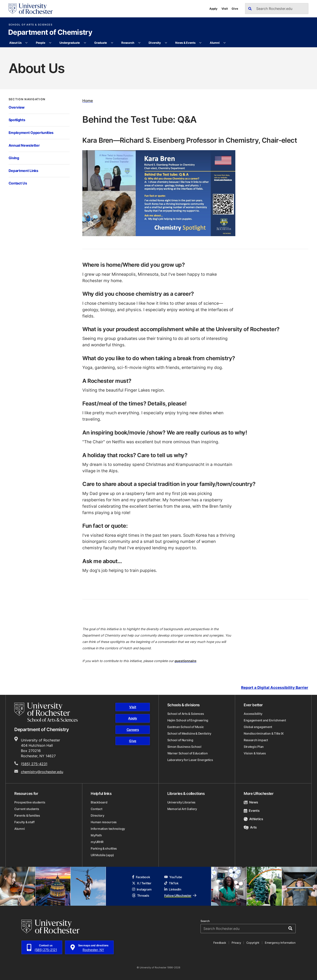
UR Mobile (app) (102, 855)
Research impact (256, 740)
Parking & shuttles (104, 848)
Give (235, 9)
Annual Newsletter (24, 145)
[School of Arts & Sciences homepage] (46, 712)
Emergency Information (280, 943)
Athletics (253, 819)
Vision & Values (255, 753)
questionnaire (185, 661)
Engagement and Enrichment (265, 720)
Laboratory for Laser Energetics (190, 760)
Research (128, 43)
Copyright (253, 943)
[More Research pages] (139, 43)
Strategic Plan (254, 747)
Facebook (141, 877)
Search (205, 921)
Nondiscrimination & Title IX (264, 733)
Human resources (104, 822)
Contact (96, 809)
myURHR (97, 842)
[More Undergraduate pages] (85, 43)
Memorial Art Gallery (182, 809)
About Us (15, 43)
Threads (141, 895)
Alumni (215, 43)
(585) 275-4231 (34, 764)
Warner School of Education (188, 753)
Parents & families (27, 815)
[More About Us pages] (27, 43)
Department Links (23, 171)
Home (88, 101)
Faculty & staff (24, 822)
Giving (14, 158)
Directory (97, 815)
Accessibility (253, 714)
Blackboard (99, 802)
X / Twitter (142, 883)
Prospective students (30, 802)
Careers (133, 730)
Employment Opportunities (31, 133)
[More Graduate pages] (112, 43)
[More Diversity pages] (166, 43)
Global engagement (258, 727)
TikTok (171, 883)
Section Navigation (27, 99)
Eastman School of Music (186, 727)
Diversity (155, 43)
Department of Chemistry (50, 33)
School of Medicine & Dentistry (189, 733)
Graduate (101, 43)
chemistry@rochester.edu (42, 772)
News (251, 802)
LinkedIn (173, 889)
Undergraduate (70, 43)
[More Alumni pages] (225, 43)
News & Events (185, 43)
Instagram (142, 889)
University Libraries (181, 802)
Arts (250, 827)
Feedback (220, 943)
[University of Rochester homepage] (31, 9)
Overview (17, 107)
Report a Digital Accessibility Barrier (275, 688)
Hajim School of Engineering (188, 720)
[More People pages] (50, 43)
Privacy (236, 943)
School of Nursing (180, 740)
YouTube (173, 877)
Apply (213, 9)
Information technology (108, 829)
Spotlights (17, 120)
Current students (27, 809)
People (41, 43)
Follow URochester (180, 895)
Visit (225, 9)
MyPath (96, 835)
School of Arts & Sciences (30, 25)
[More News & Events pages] (200, 43)
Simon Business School (184, 747)
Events (252, 811)
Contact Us (18, 183)
